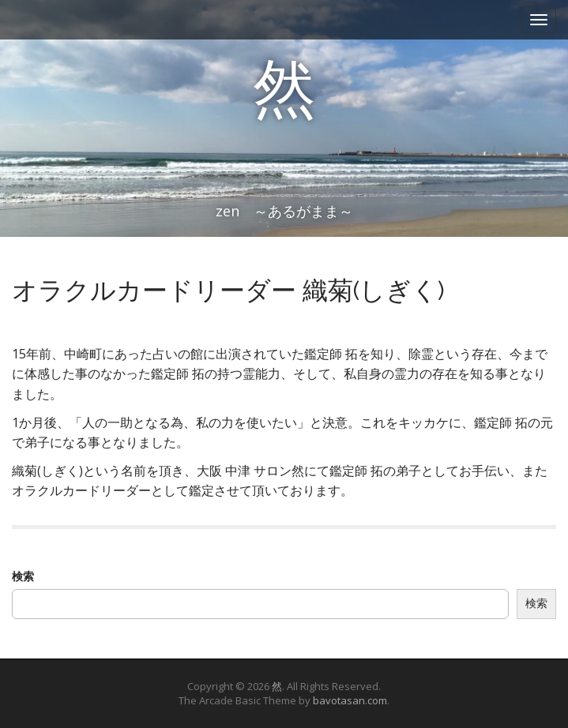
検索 (23, 576)
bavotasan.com (350, 700)
